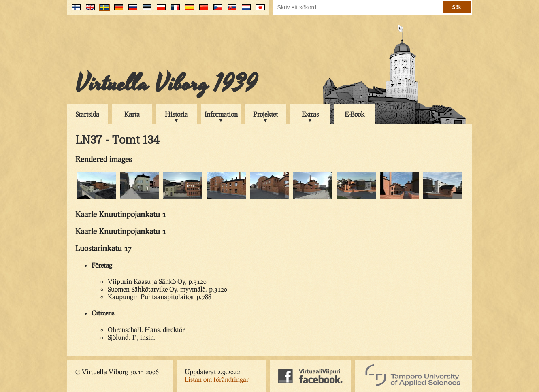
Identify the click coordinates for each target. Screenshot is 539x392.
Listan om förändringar (217, 379)
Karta (132, 114)
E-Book (355, 114)
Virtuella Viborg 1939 (166, 84)
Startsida (87, 114)
